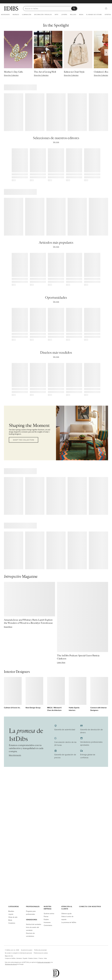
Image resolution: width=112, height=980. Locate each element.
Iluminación (27, 14)
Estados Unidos (33, 958)
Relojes (73, 14)
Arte (56, 14)
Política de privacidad (40, 950)
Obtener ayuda (66, 913)
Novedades (5, 14)
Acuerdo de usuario (27, 950)
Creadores (12, 923)
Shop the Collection (24, 440)
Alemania (19, 958)
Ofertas (108, 14)
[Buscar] (48, 9)
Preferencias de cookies (41, 953)
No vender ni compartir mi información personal (18, 953)
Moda (81, 14)
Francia (41, 958)
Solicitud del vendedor (34, 924)
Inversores (47, 922)
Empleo (46, 919)
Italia (45, 958)
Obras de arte (13, 917)
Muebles (16, 14)
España (25, 958)
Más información (15, 755)
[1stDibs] (11, 8)
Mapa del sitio (9, 956)
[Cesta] (106, 9)
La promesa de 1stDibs (69, 922)
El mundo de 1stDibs (94, 14)
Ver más (56, 142)
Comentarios (48, 925)
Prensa (46, 916)
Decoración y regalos (43, 14)
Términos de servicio (11, 964)
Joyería (64, 14)
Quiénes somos (49, 913)
